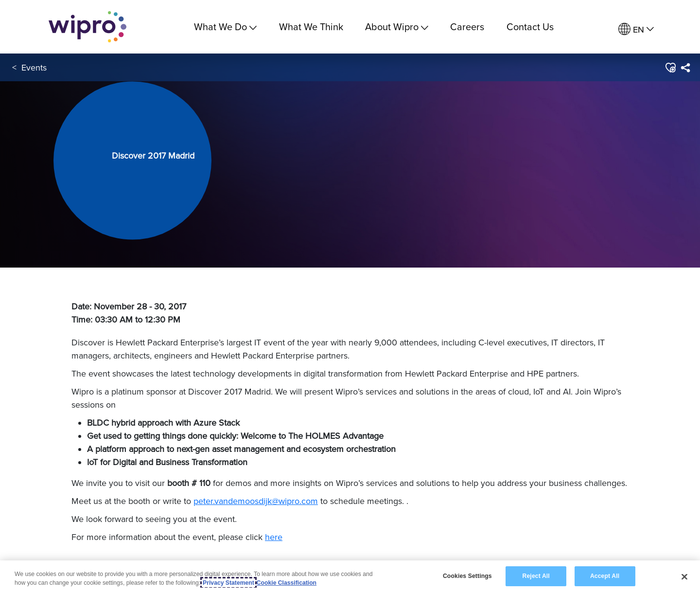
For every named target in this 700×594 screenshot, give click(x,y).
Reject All (536, 576)
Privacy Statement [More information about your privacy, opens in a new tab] (228, 583)
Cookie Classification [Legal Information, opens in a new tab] (287, 583)
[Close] (684, 577)
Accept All (605, 576)
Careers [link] (467, 27)
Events (34, 67)
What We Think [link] (311, 27)
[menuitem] (636, 29)
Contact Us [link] (530, 27)
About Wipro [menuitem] (397, 27)
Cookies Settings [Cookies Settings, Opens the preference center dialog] (467, 576)
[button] (670, 68)
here (274, 537)
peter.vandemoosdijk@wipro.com (256, 501)
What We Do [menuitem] (225, 27)
